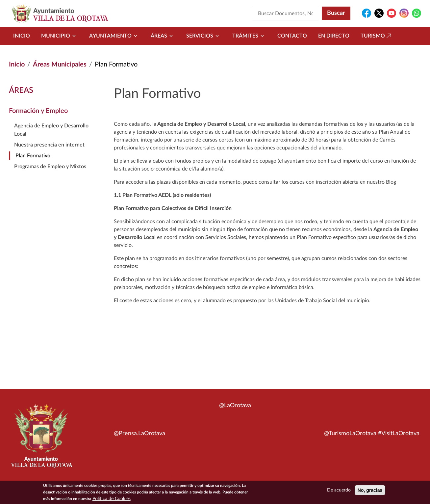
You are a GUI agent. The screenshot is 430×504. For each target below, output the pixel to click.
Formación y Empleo (38, 111)
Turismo (377, 36)
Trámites (249, 36)
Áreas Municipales (60, 65)
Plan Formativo (33, 156)
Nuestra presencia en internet (49, 145)
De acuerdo (339, 491)
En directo (334, 36)
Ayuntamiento (114, 36)
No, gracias (370, 491)
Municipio (60, 36)
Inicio (22, 36)
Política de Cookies (112, 499)
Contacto (292, 36)
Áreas (163, 36)
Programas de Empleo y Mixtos (50, 167)
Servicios (204, 36)
